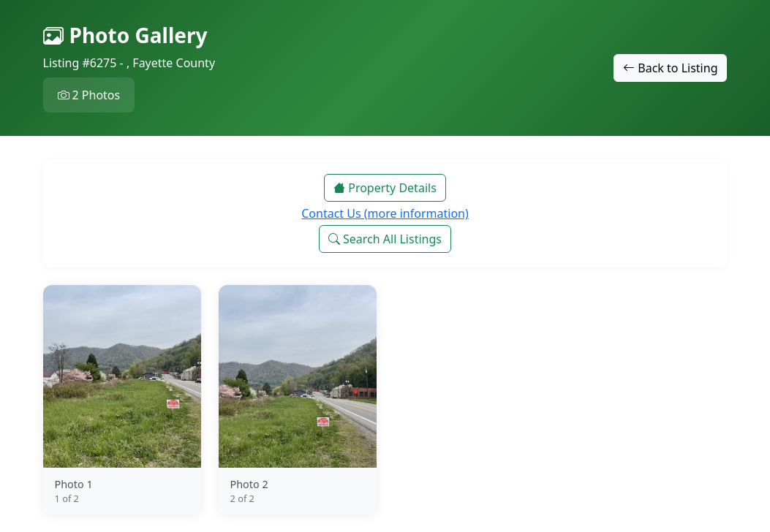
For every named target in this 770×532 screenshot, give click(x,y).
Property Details (385, 188)
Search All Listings (385, 239)
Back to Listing (670, 68)
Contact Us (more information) (385, 213)
